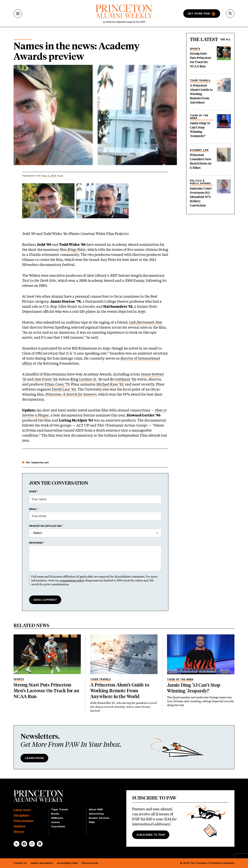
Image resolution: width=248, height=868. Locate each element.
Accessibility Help (67, 863)
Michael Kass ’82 (110, 384)
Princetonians (24, 821)
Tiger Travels (200, 81)
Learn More (34, 758)
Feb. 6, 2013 (49, 176)
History (19, 832)
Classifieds (58, 827)
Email (33, 509)
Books (55, 814)
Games (56, 822)
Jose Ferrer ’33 (46, 379)
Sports (195, 49)
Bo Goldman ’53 (123, 379)
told (146, 322)
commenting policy (72, 580)
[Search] (230, 14)
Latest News (22, 810)
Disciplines (22, 815)
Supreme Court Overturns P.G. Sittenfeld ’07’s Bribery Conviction (201, 197)
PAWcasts (57, 818)
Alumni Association (42, 863)
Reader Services (99, 818)
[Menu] (18, 14)
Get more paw (199, 14)
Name (33, 492)
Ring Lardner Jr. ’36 (86, 379)
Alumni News (23, 38)
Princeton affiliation (45, 526)
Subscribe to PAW (151, 835)
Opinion (19, 826)
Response (36, 543)
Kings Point (77, 249)
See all (226, 39)
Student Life (199, 150)
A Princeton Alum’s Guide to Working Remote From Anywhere (201, 94)
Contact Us (20, 863)
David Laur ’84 (64, 389)
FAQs (92, 822)
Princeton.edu (90, 863)
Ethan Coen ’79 (57, 384)
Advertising (96, 814)
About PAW (96, 810)
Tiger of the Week (199, 117)
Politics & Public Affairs (200, 182)
